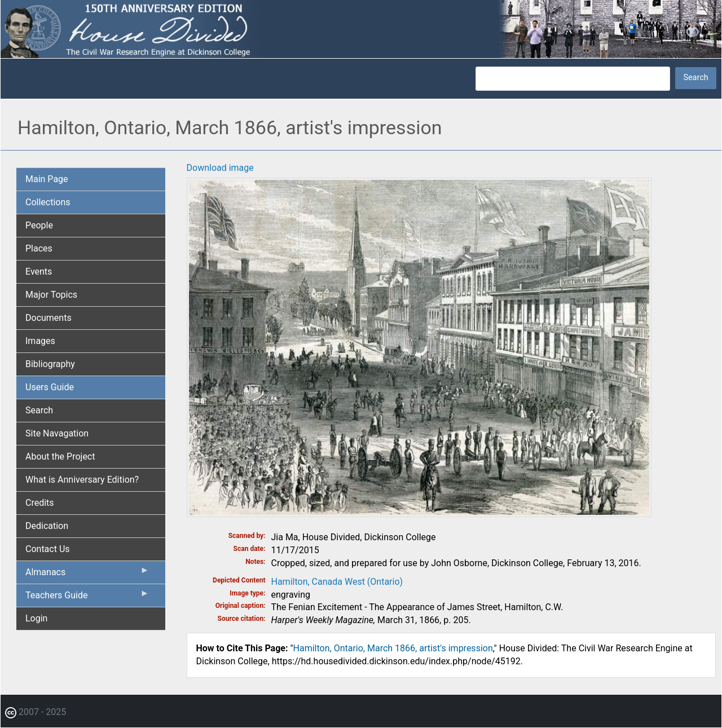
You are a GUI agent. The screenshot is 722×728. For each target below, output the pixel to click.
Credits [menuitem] (40, 503)
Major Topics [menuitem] (51, 295)
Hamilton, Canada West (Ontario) (337, 582)
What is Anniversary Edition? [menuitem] (82, 480)
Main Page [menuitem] (47, 179)
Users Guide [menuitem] (50, 387)
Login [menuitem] (36, 618)
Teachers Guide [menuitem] (87, 598)
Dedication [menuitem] (47, 526)
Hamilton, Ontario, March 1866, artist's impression (393, 648)
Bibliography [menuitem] (50, 364)
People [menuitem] (39, 225)
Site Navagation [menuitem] (57, 433)
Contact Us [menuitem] (48, 549)
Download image (220, 168)
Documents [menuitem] (49, 318)
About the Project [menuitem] (60, 456)
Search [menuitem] (39, 410)
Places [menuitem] (39, 248)
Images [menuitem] (40, 341)
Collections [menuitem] (48, 202)
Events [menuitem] (39, 272)
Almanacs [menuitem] (87, 575)
